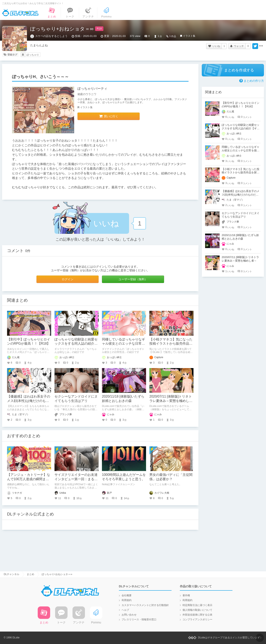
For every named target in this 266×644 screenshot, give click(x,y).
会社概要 (127, 595)
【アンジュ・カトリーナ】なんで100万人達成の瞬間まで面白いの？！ (29, 479)
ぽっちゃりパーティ (92, 89)
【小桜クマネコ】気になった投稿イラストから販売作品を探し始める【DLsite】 (171, 344)
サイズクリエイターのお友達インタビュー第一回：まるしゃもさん (76, 479)
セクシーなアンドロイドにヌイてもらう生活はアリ (241, 215)
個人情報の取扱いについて (197, 610)
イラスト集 (189, 36)
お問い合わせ (129, 615)
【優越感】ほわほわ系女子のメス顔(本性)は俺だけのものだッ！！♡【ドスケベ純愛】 (29, 401)
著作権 (186, 595)
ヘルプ (125, 610)
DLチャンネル (20, 13)
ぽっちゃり (33, 55)
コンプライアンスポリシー (197, 620)
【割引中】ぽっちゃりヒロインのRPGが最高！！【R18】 (241, 105)
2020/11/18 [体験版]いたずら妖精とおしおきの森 (240, 237)
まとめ (30, 574)
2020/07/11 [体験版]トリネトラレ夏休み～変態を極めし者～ (171, 401)
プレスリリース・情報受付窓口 (139, 620)
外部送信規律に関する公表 (197, 615)
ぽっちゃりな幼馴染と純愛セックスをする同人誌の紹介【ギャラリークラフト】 (76, 344)
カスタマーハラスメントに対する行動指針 (145, 605)
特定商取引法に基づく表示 (197, 605)
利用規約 (127, 600)
